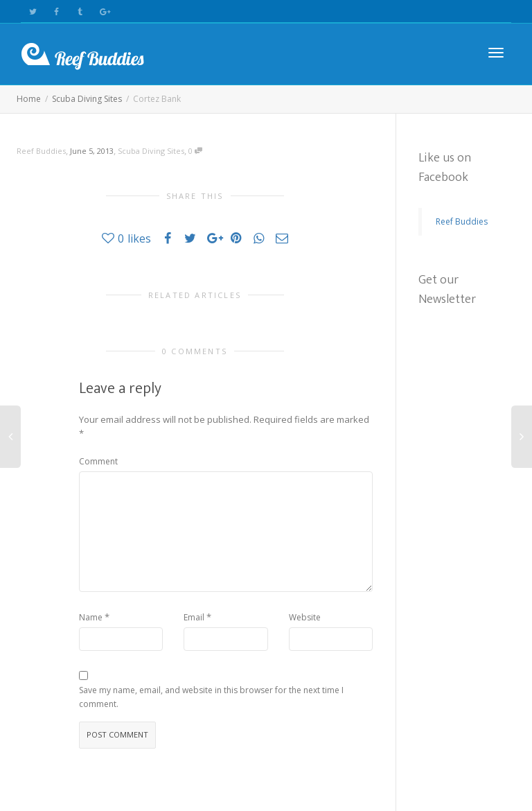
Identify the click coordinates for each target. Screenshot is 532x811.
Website (305, 617)
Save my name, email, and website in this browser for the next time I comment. (211, 697)
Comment (98, 461)
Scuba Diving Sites (151, 151)
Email (194, 617)
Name (91, 617)
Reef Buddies (462, 221)
